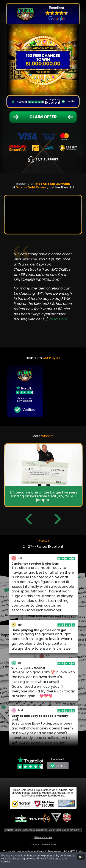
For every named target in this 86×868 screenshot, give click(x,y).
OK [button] (81, 857)
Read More (58, 319)
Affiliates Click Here (43, 837)
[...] (55, 319)
